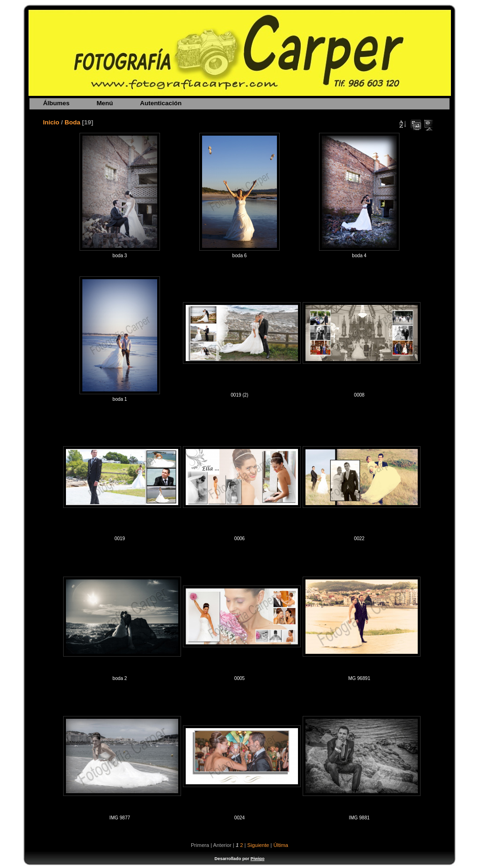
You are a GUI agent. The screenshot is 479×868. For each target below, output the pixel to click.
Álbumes (56, 103)
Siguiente (258, 845)
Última (281, 845)
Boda (73, 122)
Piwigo (257, 859)
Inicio (51, 122)
